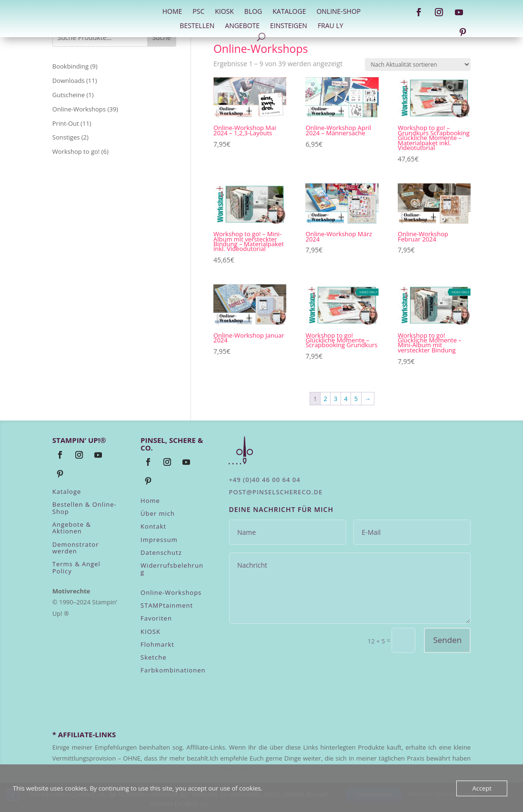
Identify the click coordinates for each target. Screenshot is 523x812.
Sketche (153, 657)
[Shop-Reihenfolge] (418, 65)
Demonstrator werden (76, 548)
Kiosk (224, 12)
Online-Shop (338, 12)
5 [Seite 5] (356, 399)
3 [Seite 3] (336, 399)
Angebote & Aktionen (72, 528)
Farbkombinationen (173, 670)
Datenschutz (161, 552)
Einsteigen (289, 26)
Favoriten (156, 618)
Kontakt (153, 526)
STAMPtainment (167, 605)
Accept (482, 788)
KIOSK (151, 632)
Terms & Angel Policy (76, 567)
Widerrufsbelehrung (172, 569)
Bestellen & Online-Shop (85, 508)
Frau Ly (331, 26)
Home (150, 501)
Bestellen (197, 26)
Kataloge (289, 12)
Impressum (159, 540)
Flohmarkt (157, 644)
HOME (172, 12)
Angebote (242, 26)
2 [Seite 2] (325, 399)
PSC (198, 12)
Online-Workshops (171, 592)
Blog (253, 12)
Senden (447, 640)
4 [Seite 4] (346, 399)
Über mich (158, 513)
